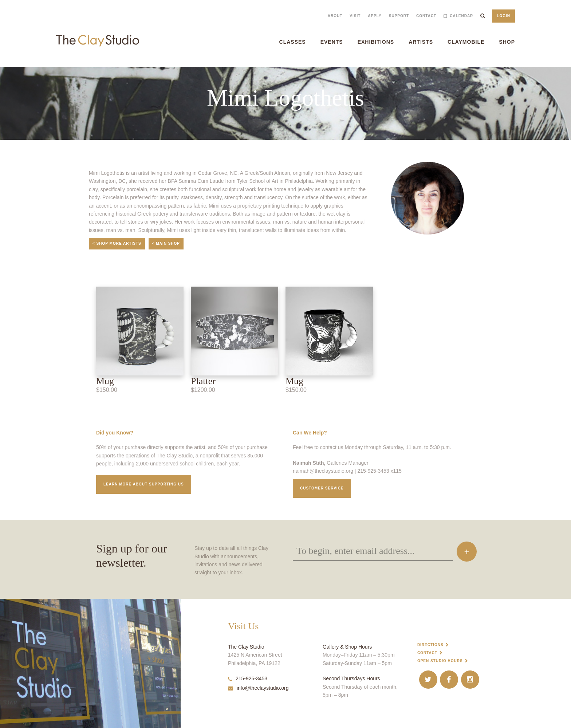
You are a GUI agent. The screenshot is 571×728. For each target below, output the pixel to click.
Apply (375, 16)
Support (399, 16)
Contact (426, 16)
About (335, 16)
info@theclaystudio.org (258, 688)
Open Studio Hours (440, 661)
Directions (430, 645)
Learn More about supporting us (144, 484)
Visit (355, 16)
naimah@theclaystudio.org (323, 471)
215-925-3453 (248, 678)
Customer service (322, 488)
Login (503, 16)
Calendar (461, 16)
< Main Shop (166, 243)
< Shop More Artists (117, 243)
